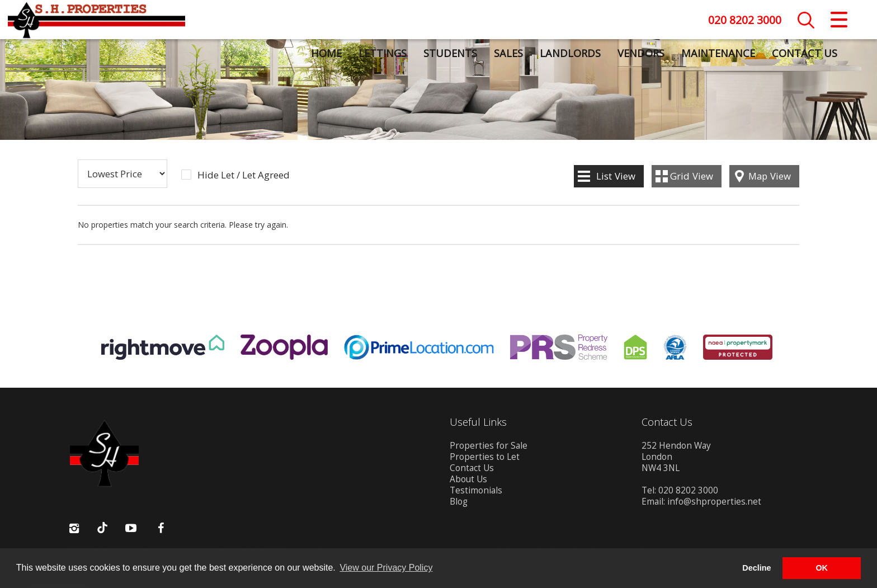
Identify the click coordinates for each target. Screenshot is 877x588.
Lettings (382, 53)
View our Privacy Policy (386, 568)
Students (450, 53)
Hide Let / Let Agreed (244, 175)
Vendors (640, 53)
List (616, 176)
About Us (468, 479)
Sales (508, 53)
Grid (692, 176)
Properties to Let (485, 457)
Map (770, 176)
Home (326, 53)
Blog (459, 502)
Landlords (570, 53)
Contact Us (804, 53)
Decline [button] (756, 568)
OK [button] (822, 568)
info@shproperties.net (714, 502)
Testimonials (476, 490)
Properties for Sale (489, 446)
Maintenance (718, 53)
